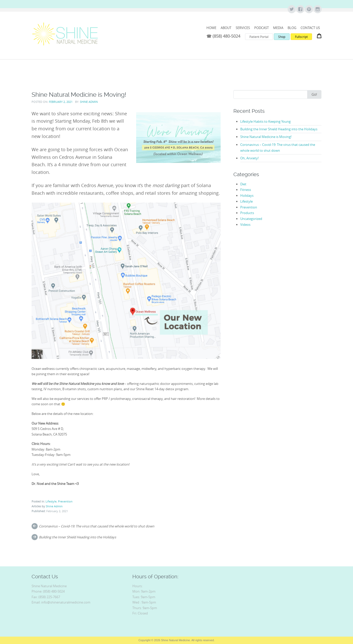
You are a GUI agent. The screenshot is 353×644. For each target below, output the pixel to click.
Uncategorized (251, 219)
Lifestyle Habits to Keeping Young (265, 121)
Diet (243, 184)
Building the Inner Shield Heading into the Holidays (77, 537)
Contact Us (310, 28)
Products (247, 213)
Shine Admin (89, 102)
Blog (292, 28)
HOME (211, 28)
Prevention (65, 501)
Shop (282, 37)
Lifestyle (51, 501)
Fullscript (301, 37)
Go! (314, 94)
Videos (245, 225)
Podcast (262, 28)
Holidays (247, 195)
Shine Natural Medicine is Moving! (266, 137)
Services (243, 28)
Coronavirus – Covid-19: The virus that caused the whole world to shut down (97, 526)
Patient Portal (259, 37)
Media (278, 28)
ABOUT (226, 28)
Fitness (246, 190)
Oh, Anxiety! (249, 158)
